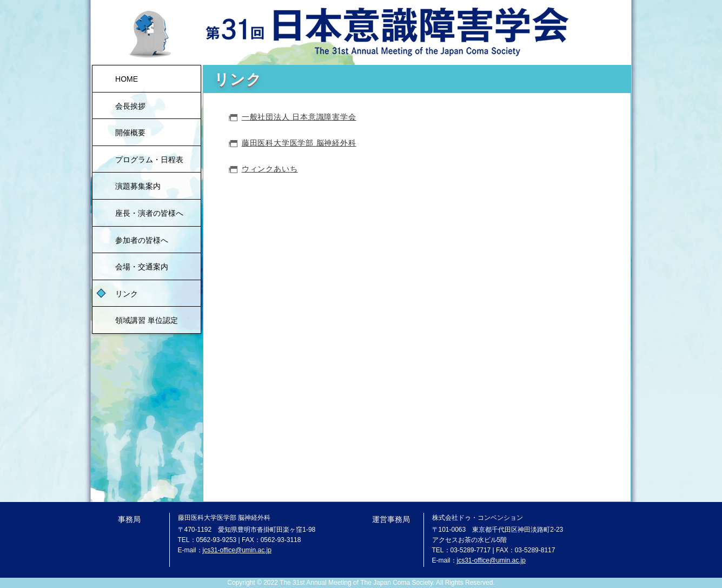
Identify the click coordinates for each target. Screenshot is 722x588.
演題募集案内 (138, 186)
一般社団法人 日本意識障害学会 (299, 117)
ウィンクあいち (270, 169)
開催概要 (130, 133)
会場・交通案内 (142, 267)
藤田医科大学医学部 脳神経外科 (299, 143)
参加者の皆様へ (142, 240)
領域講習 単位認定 (147, 320)
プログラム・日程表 (149, 160)
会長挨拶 (130, 106)
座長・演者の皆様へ (149, 213)
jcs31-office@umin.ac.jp (237, 550)
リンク (127, 294)
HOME (127, 79)
